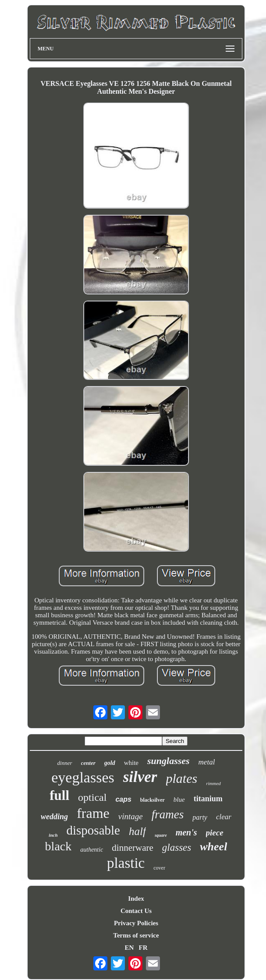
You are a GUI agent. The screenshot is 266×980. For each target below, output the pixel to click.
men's (186, 832)
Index (136, 899)
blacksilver (153, 800)
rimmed (213, 783)
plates (182, 778)
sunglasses (168, 761)
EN (129, 948)
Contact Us (136, 911)
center (88, 763)
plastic (126, 863)
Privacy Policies (136, 923)
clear (224, 817)
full (59, 795)
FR (143, 948)
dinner (65, 763)
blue (179, 800)
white (131, 763)
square (161, 835)
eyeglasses (83, 777)
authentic (92, 850)
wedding (54, 817)
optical (92, 797)
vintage (131, 816)
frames (168, 814)
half (137, 831)
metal (207, 762)
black (59, 846)
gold (110, 763)
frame (93, 813)
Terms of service (136, 935)
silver (140, 777)
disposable (93, 830)
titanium (208, 799)
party (200, 817)
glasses (177, 847)
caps (123, 799)
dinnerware (132, 848)
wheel (213, 847)
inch (53, 835)
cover (159, 868)
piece (215, 833)
